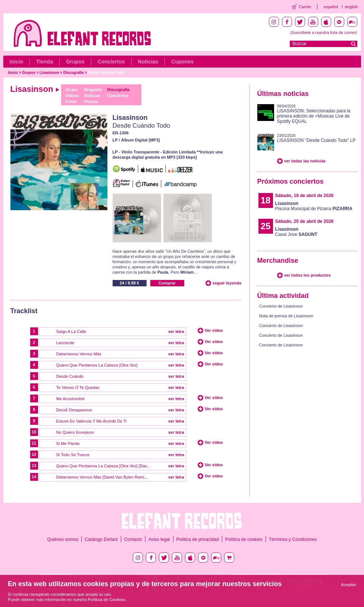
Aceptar (349, 585)
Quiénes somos (63, 539)
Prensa (91, 102)
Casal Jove (296, 232)
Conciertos (111, 62)
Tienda (45, 62)
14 (34, 477)
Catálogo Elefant (101, 539)
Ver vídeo (214, 330)
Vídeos (72, 96)
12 (34, 454)
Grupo (72, 90)
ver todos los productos (307, 275)
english (352, 7)
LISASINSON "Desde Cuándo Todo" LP (316, 140)
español (331, 7)
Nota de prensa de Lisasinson (286, 316)
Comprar (167, 283)
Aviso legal (159, 539)
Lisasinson (49, 73)
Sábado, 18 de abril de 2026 (305, 196)
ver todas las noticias (305, 161)
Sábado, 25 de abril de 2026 (305, 221)
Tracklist (24, 311)
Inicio (17, 62)
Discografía (73, 73)
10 (34, 432)
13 (34, 466)
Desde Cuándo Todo (106, 73)
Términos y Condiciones (293, 539)
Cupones (182, 62)
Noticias (148, 62)
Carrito (305, 7)
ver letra (176, 331)
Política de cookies (244, 539)
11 (34, 443)
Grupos (75, 62)
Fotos (71, 102)
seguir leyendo (227, 283)
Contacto (133, 539)
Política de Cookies (106, 600)
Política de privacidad (198, 539)
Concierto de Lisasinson (281, 306)
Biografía (93, 90)
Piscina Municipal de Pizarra (314, 206)
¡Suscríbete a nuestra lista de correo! (323, 32)
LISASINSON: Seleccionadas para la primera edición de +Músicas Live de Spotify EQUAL (314, 116)
